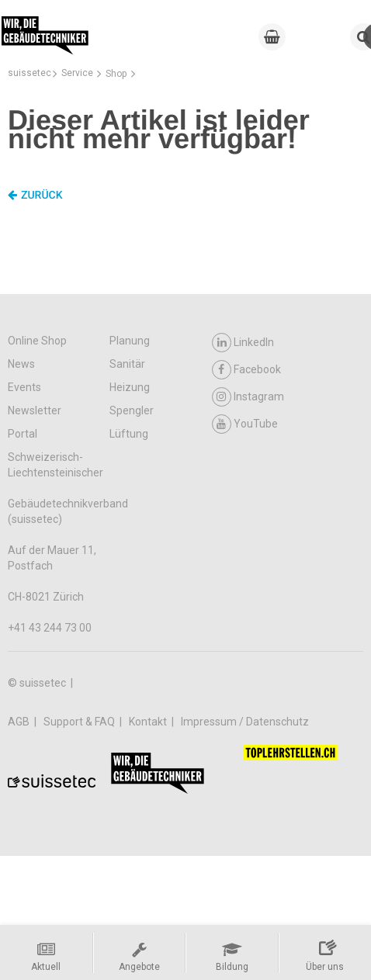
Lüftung (129, 434)
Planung (130, 341)
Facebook (246, 370)
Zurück (35, 196)
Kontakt (149, 722)
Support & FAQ (80, 722)
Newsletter (35, 410)
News (21, 364)
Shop (116, 74)
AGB (20, 722)
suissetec (29, 73)
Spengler (132, 410)
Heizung (130, 387)
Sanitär (127, 364)
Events (24, 387)
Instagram (248, 397)
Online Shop (37, 341)
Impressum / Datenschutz (245, 722)
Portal (23, 434)
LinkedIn (243, 343)
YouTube (245, 424)
